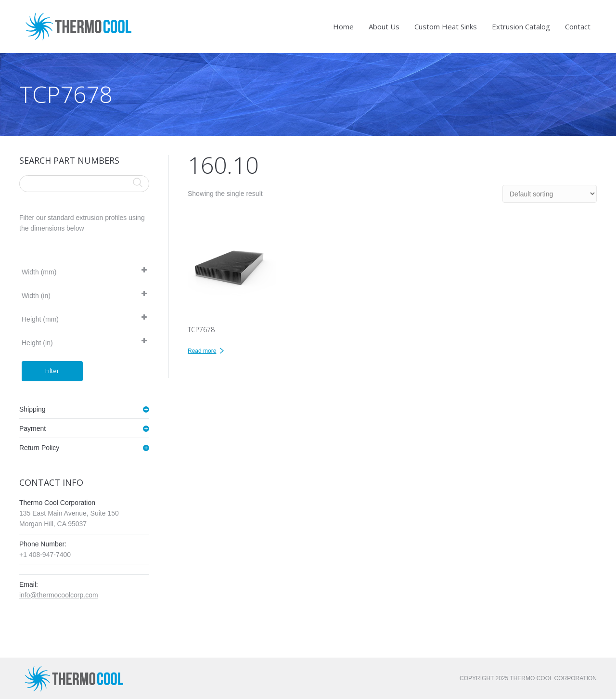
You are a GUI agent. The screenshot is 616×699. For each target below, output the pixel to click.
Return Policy (39, 448)
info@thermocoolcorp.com (59, 595)
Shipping (32, 409)
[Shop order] (550, 194)
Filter (52, 371)
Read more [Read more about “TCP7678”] (202, 351)
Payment (32, 428)
